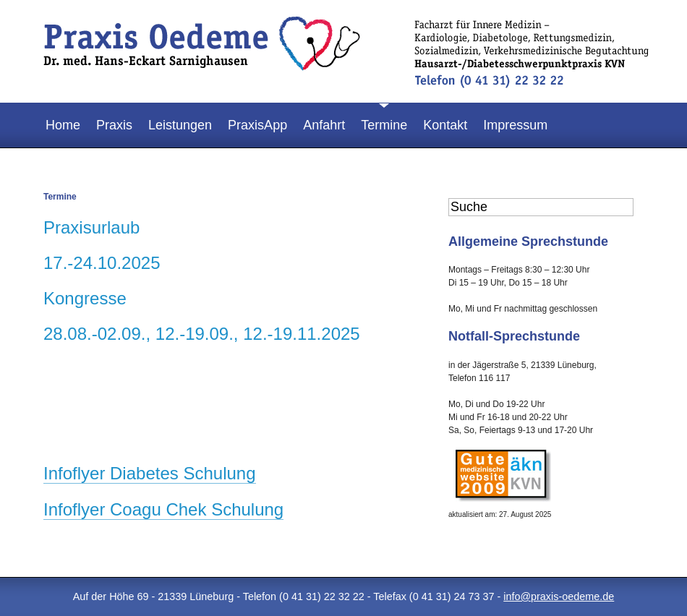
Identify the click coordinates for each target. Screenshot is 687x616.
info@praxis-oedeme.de (559, 596)
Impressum (515, 125)
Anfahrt (324, 125)
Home (63, 125)
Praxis (114, 125)
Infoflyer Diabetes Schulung (150, 473)
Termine (384, 125)
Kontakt (445, 125)
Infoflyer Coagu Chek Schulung (163, 509)
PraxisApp (257, 125)
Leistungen (180, 125)
